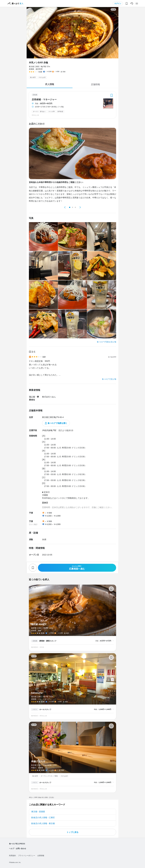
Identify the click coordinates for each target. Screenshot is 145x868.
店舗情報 (95, 84)
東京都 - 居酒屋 (38, 812)
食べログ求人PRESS (17, 844)
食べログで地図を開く (57, 423)
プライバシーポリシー (27, 856)
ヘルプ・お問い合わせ (18, 849)
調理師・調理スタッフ (48, 641)
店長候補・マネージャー (44, 100)
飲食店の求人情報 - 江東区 (43, 818)
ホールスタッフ (45, 709)
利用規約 (12, 856)
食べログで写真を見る (105, 342)
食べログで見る (108, 379)
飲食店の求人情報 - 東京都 (43, 823)
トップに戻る (72, 832)
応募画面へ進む (77, 568)
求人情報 (50, 84)
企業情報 (41, 856)
